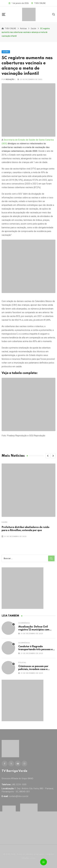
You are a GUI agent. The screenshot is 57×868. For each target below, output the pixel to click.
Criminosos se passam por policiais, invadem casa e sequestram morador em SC (35, 669)
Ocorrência (24, 623)
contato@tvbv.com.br (19, 796)
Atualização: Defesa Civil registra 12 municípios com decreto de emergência (34, 630)
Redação (10, 79)
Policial (22, 663)
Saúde (5, 522)
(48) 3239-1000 (19, 784)
